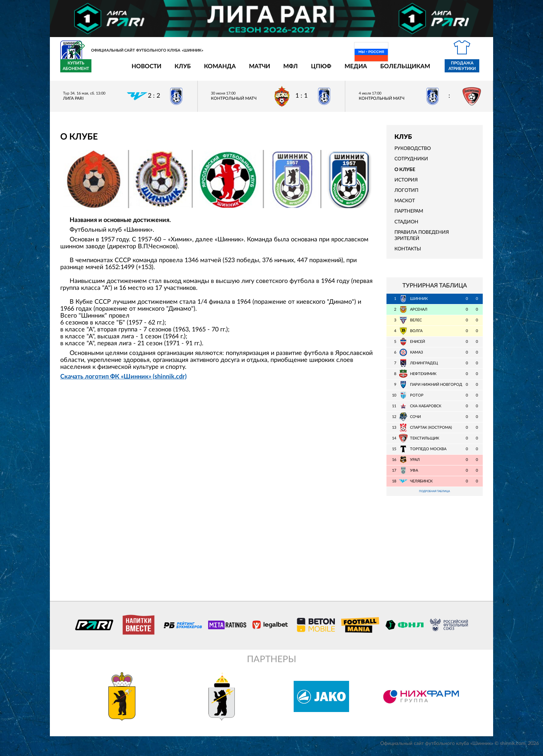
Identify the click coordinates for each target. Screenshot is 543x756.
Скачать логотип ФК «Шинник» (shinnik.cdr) (123, 381)
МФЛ (250, 70)
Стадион (406, 226)
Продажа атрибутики (422, 70)
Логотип (406, 195)
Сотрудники (411, 163)
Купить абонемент (467, 70)
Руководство (413, 153)
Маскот (405, 205)
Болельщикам (365, 70)
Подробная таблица (435, 496)
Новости (106, 70)
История (406, 184)
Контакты (408, 253)
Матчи (219, 70)
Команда (179, 70)
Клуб (142, 70)
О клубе (405, 174)
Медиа (315, 70)
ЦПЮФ (281, 70)
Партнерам (409, 215)
